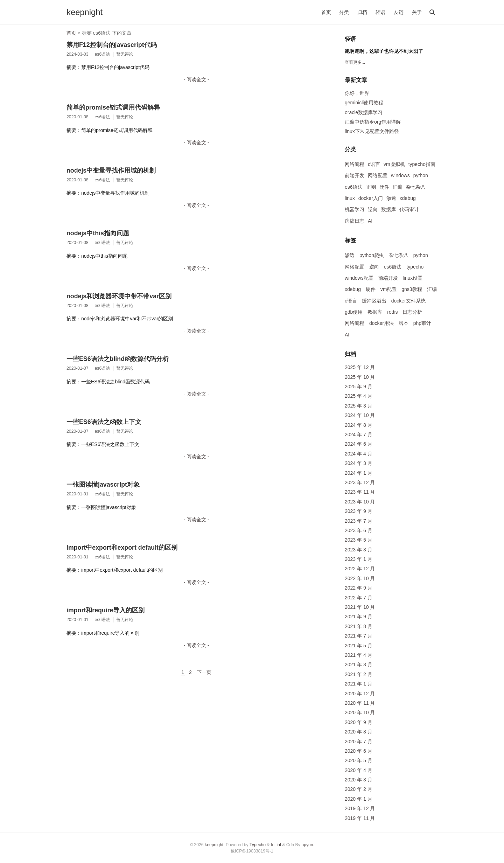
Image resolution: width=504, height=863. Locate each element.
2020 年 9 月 (359, 722)
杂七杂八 (416, 187)
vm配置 (389, 289)
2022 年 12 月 (360, 569)
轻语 (380, 12)
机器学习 (355, 209)
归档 (362, 12)
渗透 (391, 198)
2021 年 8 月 (359, 626)
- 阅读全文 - (196, 79)
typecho (415, 267)
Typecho (258, 845)
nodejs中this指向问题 (98, 233)
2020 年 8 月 (359, 732)
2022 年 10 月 (360, 578)
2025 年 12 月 (360, 367)
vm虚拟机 (394, 164)
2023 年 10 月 (360, 502)
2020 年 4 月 (359, 770)
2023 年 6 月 (359, 530)
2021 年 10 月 (360, 607)
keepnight (85, 12)
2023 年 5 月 (359, 540)
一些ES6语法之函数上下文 (104, 422)
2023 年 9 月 (359, 511)
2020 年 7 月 (359, 742)
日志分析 (412, 312)
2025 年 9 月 (359, 387)
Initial (276, 845)
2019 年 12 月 (360, 808)
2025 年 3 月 (359, 406)
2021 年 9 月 (359, 617)
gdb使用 (354, 312)
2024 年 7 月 (359, 434)
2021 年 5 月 (359, 646)
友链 (399, 12)
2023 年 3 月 (359, 550)
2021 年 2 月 (359, 674)
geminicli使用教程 (364, 103)
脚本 (404, 323)
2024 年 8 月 (359, 425)
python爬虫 (372, 255)
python (421, 175)
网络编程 (355, 164)
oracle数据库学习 (364, 112)
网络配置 (378, 175)
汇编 (398, 187)
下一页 (204, 672)
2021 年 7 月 (359, 636)
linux (350, 198)
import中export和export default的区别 (122, 548)
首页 (326, 12)
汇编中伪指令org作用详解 (373, 122)
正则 (371, 187)
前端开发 (355, 175)
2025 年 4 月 (359, 396)
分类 (344, 12)
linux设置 (412, 278)
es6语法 (354, 187)
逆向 (373, 209)
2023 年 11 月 (360, 492)
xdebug (408, 198)
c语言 (374, 164)
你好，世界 (357, 93)
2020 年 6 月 (359, 751)
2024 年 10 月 (360, 415)
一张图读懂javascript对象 (103, 485)
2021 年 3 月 (359, 664)
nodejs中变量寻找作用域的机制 (111, 170)
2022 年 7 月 (359, 598)
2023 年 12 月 (360, 482)
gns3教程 (412, 289)
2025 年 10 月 (360, 377)
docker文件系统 (408, 301)
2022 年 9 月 (359, 588)
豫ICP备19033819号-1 (252, 851)
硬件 (384, 187)
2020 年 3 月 (359, 780)
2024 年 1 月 (359, 473)
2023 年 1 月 (359, 559)
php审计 (422, 323)
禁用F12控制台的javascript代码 (112, 45)
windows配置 (359, 278)
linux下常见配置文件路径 (372, 131)
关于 (417, 12)
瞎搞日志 (355, 221)
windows (400, 175)
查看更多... (355, 62)
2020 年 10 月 (360, 712)
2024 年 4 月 (359, 454)
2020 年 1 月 (359, 799)
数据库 (388, 209)
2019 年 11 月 (360, 818)
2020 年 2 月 (359, 789)
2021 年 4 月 (359, 655)
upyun (307, 845)
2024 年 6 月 (359, 444)
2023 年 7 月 (359, 521)
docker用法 (381, 323)
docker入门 (371, 198)
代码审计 (409, 209)
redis (392, 312)
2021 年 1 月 (359, 684)
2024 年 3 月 (359, 463)
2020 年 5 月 (359, 760)
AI (370, 221)
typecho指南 (422, 164)
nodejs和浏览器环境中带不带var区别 (119, 296)
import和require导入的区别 (106, 610)
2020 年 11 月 (360, 703)
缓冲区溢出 (374, 301)
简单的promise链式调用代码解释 (113, 107)
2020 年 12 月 (360, 694)
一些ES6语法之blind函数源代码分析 (118, 359)
